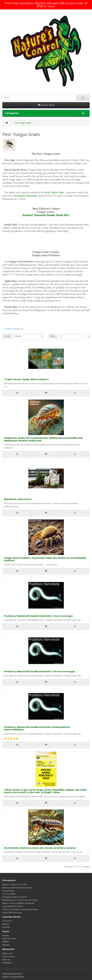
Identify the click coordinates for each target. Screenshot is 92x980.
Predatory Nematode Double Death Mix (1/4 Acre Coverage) (40, 671)
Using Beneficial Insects (13, 906)
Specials (6, 945)
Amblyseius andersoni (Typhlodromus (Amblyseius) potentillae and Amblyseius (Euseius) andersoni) (43, 439)
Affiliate (6, 942)
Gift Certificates (9, 939)
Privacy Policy (8, 891)
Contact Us (7, 921)
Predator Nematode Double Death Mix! (46, 215)
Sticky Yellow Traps (54, 192)
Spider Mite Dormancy (12, 912)
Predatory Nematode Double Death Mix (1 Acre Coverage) (38, 616)
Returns (6, 924)
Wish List (6, 960)
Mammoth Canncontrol (18, 499)
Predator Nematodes (27, 196)
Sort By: (7, 336)
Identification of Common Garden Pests (20, 900)
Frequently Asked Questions (15, 897)
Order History (8, 956)
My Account (7, 953)
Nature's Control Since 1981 (15, 885)
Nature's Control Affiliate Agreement (18, 903)
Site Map (6, 927)
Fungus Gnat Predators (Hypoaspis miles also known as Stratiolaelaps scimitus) (45, 559)
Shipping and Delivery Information (17, 888)
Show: (53, 336)
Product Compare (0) (14, 329)
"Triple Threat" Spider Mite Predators (26, 379)
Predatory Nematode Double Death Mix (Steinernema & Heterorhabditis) (37, 728)
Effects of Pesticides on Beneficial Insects (20, 909)
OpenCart (18, 974)
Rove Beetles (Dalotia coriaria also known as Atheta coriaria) (40, 848)
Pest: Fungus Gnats (23, 123)
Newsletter (7, 963)
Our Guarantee (9, 894)
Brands (6, 935)
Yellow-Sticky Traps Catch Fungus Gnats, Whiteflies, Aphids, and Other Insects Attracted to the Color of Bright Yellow (46, 791)
